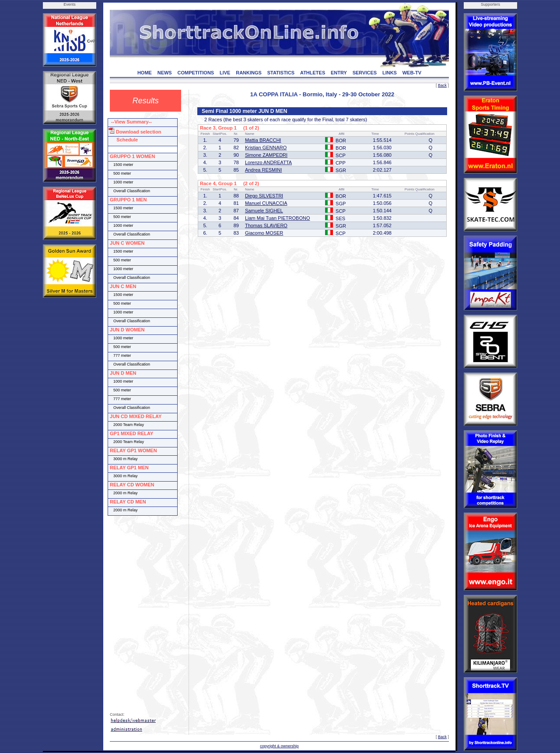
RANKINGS (249, 73)
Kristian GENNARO (266, 148)
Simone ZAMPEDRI (266, 155)
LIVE (225, 73)
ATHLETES (313, 73)
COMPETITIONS (196, 73)
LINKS (390, 73)
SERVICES (365, 73)
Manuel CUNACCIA (266, 203)
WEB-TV (412, 73)
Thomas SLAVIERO (266, 225)
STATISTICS (281, 73)
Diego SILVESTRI (264, 196)
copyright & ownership (279, 746)
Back (442, 85)
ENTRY (339, 73)
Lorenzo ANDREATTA (268, 162)
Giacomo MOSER (264, 233)
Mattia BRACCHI (263, 140)
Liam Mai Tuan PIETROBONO (278, 218)
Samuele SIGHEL (264, 211)
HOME (145, 73)
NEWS (165, 73)
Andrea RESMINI (263, 170)
